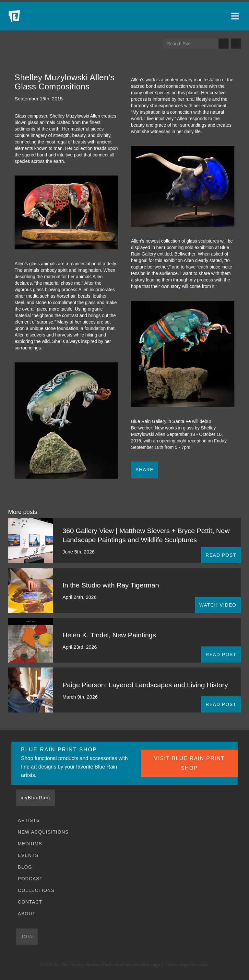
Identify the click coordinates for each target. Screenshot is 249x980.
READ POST (221, 555)
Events (28, 855)
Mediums (30, 844)
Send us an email (236, 44)
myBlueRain (36, 798)
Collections (36, 890)
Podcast (30, 879)
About (27, 914)
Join (27, 937)
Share (145, 470)
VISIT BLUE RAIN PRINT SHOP (189, 763)
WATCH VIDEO (218, 605)
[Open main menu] (236, 16)
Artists (29, 820)
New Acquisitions (43, 832)
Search (224, 44)
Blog (25, 867)
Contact (30, 902)
